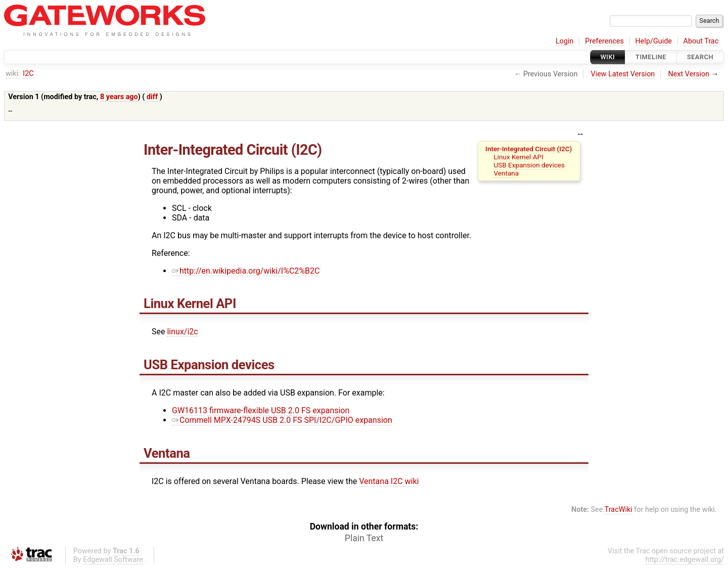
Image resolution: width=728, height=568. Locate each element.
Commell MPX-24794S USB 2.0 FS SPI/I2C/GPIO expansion (282, 420)
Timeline (651, 57)
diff (152, 97)
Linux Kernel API (518, 157)
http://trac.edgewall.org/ (685, 560)
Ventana (506, 173)
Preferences (604, 41)
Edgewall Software (113, 560)
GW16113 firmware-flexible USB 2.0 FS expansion (261, 410)
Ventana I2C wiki (389, 481)
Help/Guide (654, 41)
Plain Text (364, 538)
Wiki (608, 57)
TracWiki (619, 510)
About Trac (701, 41)
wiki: (13, 74)
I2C (28, 74)
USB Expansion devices (529, 165)
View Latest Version (623, 74)
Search (700, 57)
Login (565, 41)
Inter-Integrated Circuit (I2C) (529, 149)
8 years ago (119, 97)
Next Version (689, 74)
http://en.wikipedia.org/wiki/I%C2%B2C (246, 271)
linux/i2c (182, 332)
